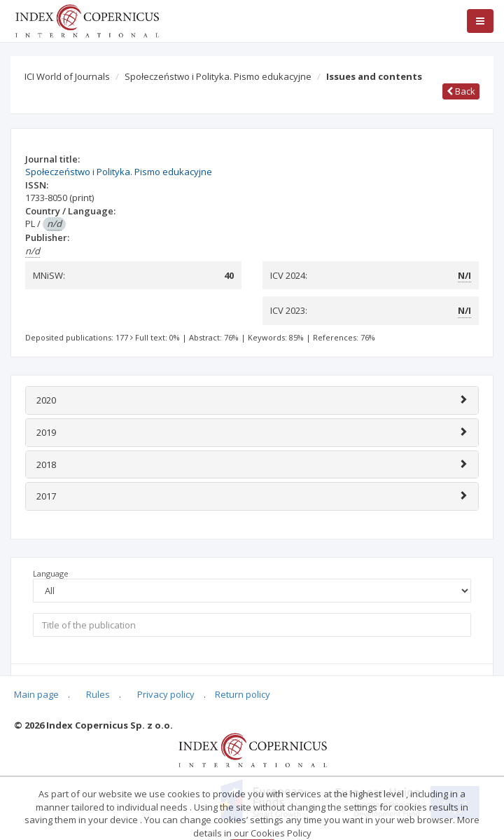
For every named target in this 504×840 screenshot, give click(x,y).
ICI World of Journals (67, 76)
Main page (36, 694)
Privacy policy (166, 694)
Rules (98, 694)
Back (461, 91)
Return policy (243, 694)
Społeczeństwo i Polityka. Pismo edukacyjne (218, 76)
